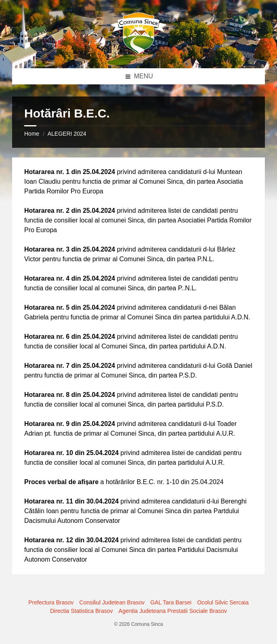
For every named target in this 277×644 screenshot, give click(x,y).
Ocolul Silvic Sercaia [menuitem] (223, 602)
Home (32, 134)
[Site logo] (138, 52)
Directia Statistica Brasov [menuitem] (82, 611)
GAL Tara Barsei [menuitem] (171, 602)
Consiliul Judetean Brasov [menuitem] (112, 602)
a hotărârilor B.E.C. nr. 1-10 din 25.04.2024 (124, 482)
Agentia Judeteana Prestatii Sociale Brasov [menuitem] (173, 611)
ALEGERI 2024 (67, 134)
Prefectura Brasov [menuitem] (51, 602)
